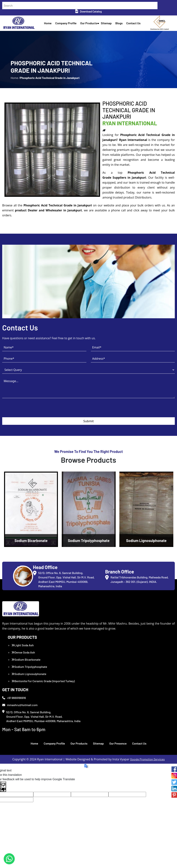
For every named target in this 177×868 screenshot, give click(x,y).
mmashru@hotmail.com (20, 724)
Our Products (91, 25)
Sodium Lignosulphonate (29, 693)
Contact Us (135, 25)
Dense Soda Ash (23, 672)
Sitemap (108, 25)
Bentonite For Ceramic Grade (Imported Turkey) (43, 700)
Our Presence (118, 763)
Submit (88, 440)
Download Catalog (88, 11)
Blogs (121, 25)
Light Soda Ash (23, 665)
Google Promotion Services (148, 779)
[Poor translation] (3, 806)
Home (50, 25)
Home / (15, 89)
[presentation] (30, 429)
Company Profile (68, 25)
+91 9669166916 (14, 717)
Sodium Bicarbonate (26, 679)
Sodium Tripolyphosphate (29, 686)
